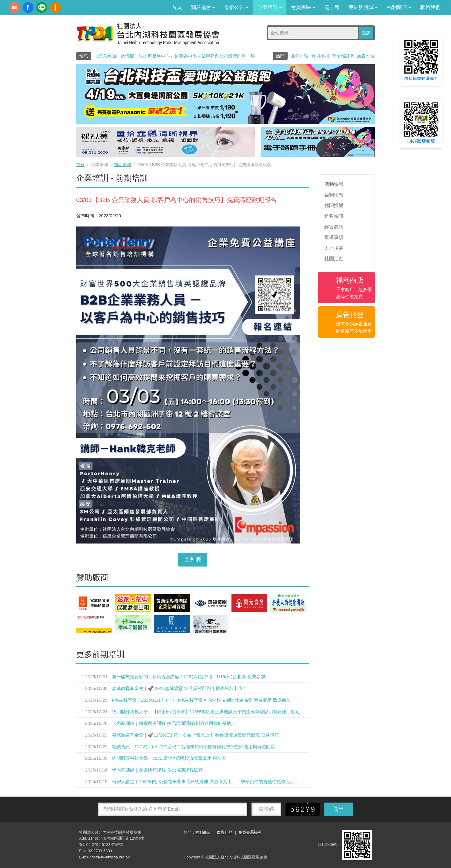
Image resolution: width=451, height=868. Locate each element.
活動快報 (334, 184)
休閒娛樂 (334, 205)
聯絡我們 (430, 7)
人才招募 (334, 248)
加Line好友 (42, 7)
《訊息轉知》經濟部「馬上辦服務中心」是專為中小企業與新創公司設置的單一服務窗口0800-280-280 (195, 56)
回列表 (193, 559)
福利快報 (334, 195)
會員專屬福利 (250, 832)
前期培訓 (122, 165)
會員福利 (320, 56)
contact (14, 7)
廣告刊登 (366, 56)
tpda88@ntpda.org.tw (111, 857)
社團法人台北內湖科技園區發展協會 (148, 34)
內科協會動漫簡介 (56, 7)
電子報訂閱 (343, 56)
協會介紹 (299, 56)
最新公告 (236, 7)
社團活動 (334, 259)
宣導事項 (334, 237)
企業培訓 (270, 7)
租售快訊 (334, 216)
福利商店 (399, 7)
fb (28, 7)
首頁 (177, 7)
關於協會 (203, 7)
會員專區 (303, 7)
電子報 (332, 7)
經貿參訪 (334, 227)
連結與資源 (363, 7)
